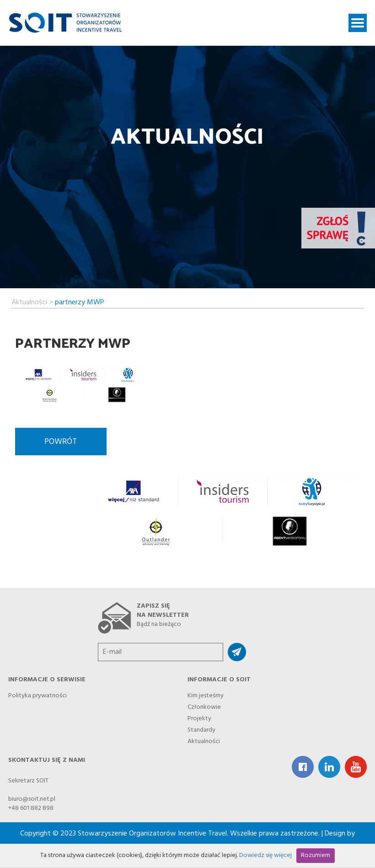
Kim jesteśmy (206, 694)
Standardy (201, 729)
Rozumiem (316, 855)
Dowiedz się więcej (265, 855)
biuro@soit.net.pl (32, 799)
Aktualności (29, 301)
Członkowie (204, 706)
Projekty (199, 717)
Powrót (61, 442)
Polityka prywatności (37, 694)
